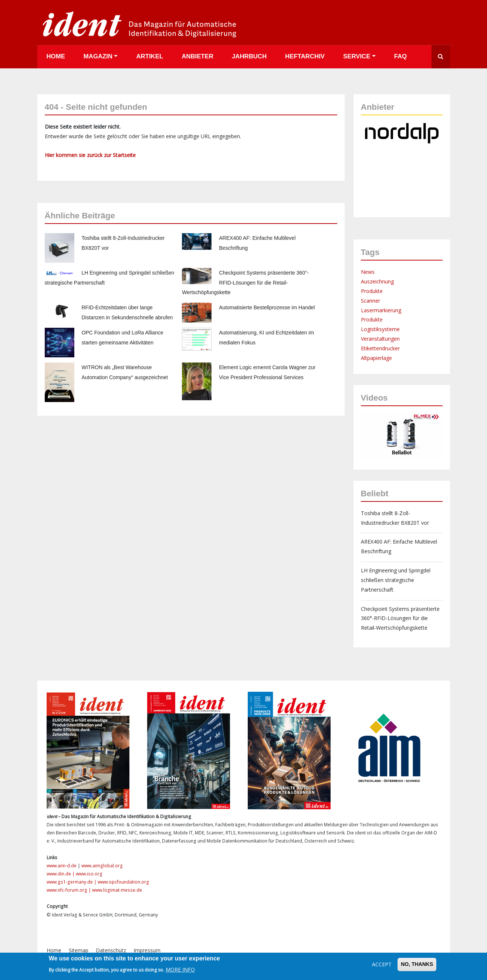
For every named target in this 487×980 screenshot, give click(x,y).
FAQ (401, 56)
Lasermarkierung (381, 310)
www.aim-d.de (62, 866)
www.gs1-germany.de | (72, 882)
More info (180, 969)
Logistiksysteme (380, 329)
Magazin (98, 56)
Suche (441, 57)
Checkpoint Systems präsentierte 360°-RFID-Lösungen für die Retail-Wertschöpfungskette (245, 283)
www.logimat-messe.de (117, 890)
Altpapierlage (376, 358)
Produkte (372, 291)
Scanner (371, 301)
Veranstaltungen (380, 339)
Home (56, 56)
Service (357, 56)
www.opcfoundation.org (123, 882)
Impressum (147, 950)
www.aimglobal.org (102, 866)
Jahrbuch (249, 56)
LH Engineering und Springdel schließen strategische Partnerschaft (396, 580)
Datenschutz (111, 950)
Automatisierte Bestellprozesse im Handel (267, 307)
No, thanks (417, 964)
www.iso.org (89, 874)
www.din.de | (61, 874)
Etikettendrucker (380, 348)
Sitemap (79, 950)
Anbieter (197, 56)
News (368, 272)
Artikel (150, 56)
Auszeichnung (377, 281)
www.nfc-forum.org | (69, 890)
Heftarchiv (305, 56)
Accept (382, 964)
